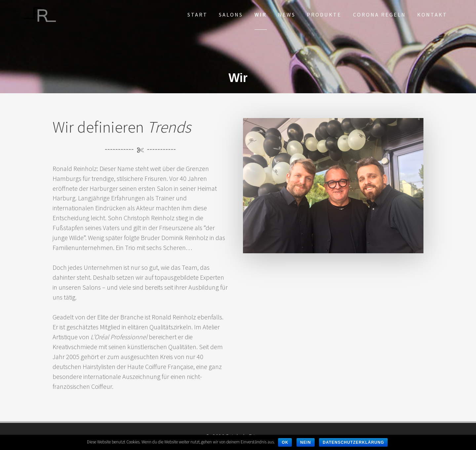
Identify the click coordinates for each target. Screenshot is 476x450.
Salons (231, 15)
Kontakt (432, 15)
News (287, 15)
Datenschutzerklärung (353, 442)
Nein (306, 442)
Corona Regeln (379, 15)
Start (198, 15)
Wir (261, 15)
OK (285, 442)
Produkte (324, 15)
